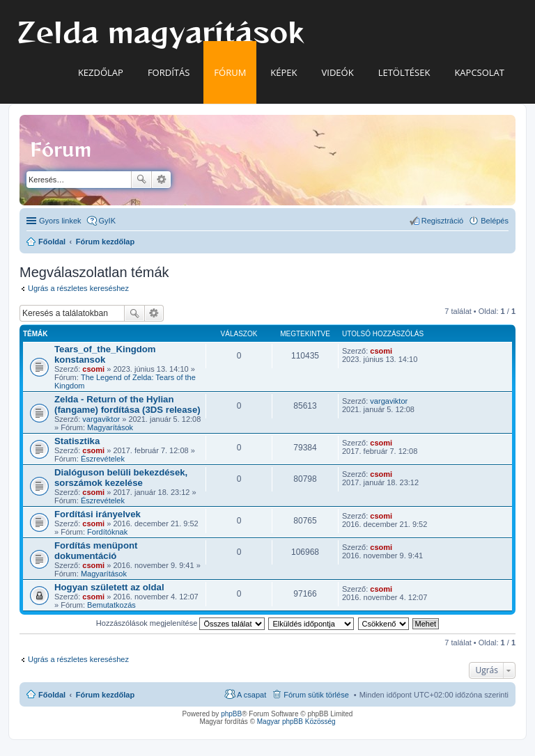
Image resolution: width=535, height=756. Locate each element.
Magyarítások (110, 427)
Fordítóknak (107, 532)
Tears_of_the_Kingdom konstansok (105, 354)
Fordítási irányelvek (98, 514)
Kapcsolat (479, 72)
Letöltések (404, 72)
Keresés (141, 180)
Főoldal (52, 695)
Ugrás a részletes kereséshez (78, 288)
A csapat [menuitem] (251, 695)
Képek (284, 72)
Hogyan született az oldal (109, 587)
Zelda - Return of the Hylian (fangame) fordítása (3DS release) (127, 404)
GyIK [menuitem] (107, 221)
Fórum (230, 72)
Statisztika (77, 441)
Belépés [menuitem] (495, 221)
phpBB (231, 714)
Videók (338, 72)
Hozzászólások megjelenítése (181, 623)
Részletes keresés (161, 180)
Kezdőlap (101, 72)
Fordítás (169, 72)
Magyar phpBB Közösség (296, 722)
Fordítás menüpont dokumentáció (96, 551)
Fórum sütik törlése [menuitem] (316, 695)
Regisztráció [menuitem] (443, 221)
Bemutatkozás (111, 605)
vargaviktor (101, 419)
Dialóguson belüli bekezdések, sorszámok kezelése (121, 478)
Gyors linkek (60, 221)
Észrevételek (103, 459)
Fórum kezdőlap (105, 695)
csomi (93, 369)
